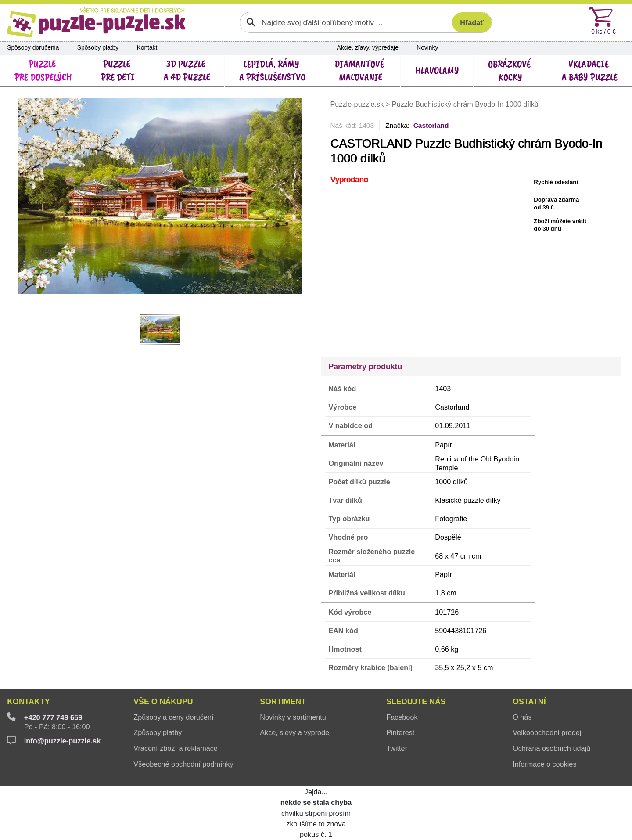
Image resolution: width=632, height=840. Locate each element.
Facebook (402, 717)
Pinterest (400, 732)
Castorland (431, 125)
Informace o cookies (544, 764)
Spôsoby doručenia (33, 48)
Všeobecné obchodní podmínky (183, 764)
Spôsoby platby (98, 48)
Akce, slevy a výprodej (295, 732)
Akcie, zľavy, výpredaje (368, 48)
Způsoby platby (158, 732)
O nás (522, 717)
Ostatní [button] (529, 702)
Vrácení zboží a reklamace (176, 748)
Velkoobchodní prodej (547, 732)
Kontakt (147, 48)
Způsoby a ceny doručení (173, 717)
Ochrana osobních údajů (551, 748)
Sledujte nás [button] (416, 702)
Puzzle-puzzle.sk (358, 104)
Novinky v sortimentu (293, 717)
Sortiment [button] (283, 702)
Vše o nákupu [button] (163, 702)
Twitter (397, 748)
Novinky (427, 48)
